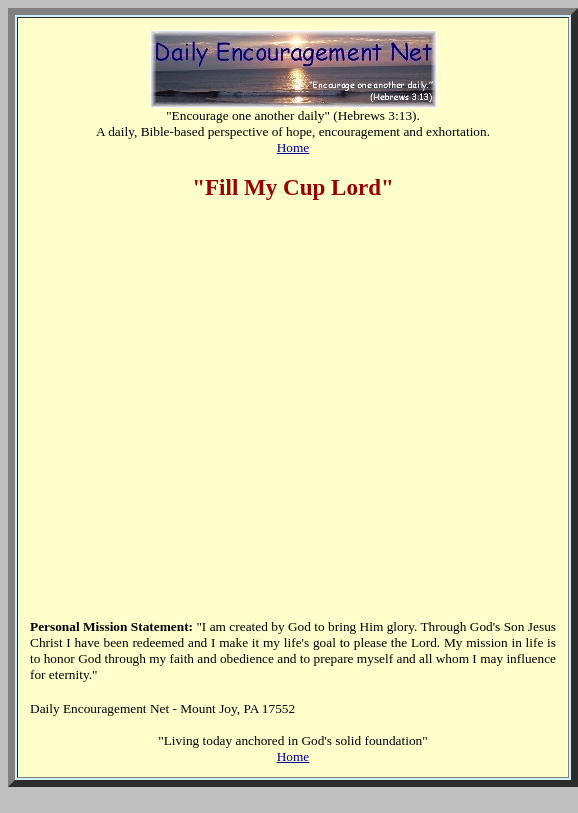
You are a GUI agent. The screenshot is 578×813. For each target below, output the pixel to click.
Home (293, 147)
